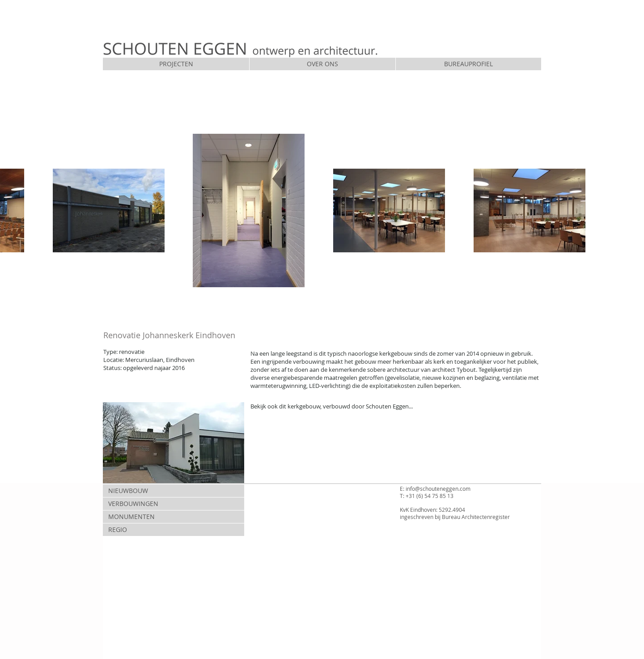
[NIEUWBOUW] (174, 491)
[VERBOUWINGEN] (174, 504)
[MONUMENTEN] (174, 517)
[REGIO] (174, 530)
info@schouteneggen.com (438, 489)
